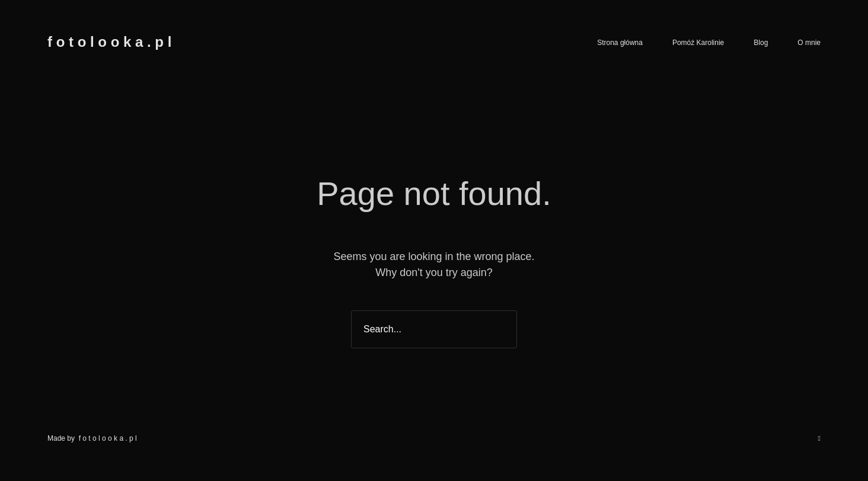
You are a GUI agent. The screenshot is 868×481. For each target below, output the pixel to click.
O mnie (809, 43)
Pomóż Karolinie (698, 43)
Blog (761, 43)
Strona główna (620, 43)
